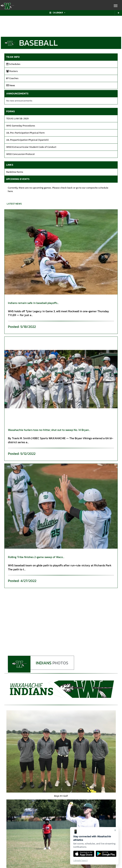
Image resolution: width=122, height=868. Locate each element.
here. (11, 191)
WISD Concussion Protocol (20, 154)
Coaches (12, 78)
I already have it (80, 861)
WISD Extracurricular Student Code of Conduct (31, 147)
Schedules (13, 64)
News (11, 85)
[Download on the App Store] (84, 854)
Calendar (57, 13)
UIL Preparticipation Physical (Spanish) (27, 140)
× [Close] (115, 830)
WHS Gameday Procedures (21, 126)
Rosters (12, 71)
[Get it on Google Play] (106, 854)
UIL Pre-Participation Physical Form (25, 133)
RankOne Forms (15, 172)
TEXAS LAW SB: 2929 (17, 119)
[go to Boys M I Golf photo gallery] (61, 752)
